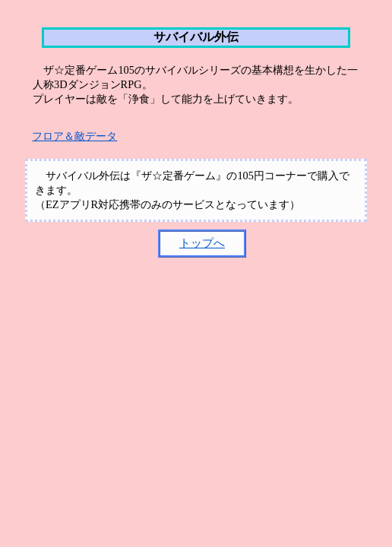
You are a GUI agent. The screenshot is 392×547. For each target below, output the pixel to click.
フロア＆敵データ (74, 136)
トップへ (202, 243)
